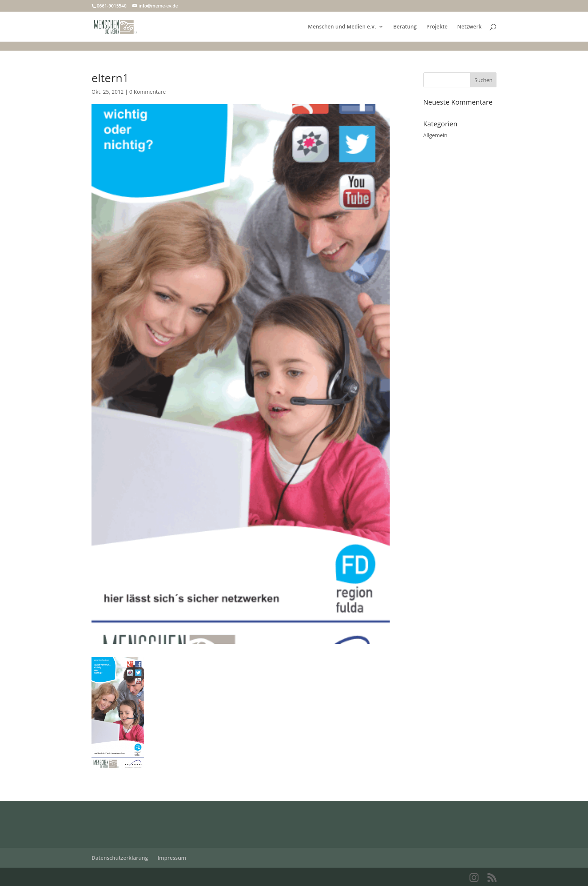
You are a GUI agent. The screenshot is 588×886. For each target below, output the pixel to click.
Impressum (172, 858)
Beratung (405, 27)
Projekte (437, 27)
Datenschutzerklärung (120, 858)
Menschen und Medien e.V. (342, 27)
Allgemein (435, 135)
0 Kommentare (148, 92)
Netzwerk (469, 27)
